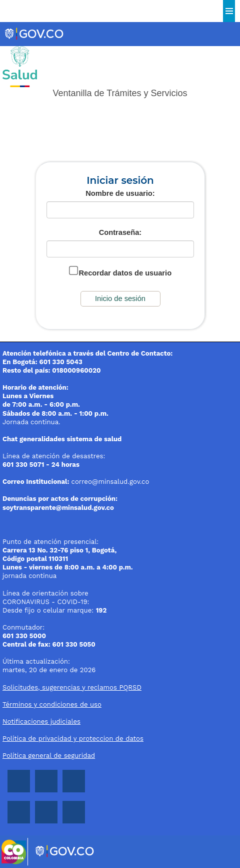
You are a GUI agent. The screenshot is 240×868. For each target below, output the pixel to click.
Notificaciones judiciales (41, 721)
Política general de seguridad (49, 756)
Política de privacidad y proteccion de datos (73, 739)
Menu (229, 11)
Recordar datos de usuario (125, 273)
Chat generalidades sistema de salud (62, 439)
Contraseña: (120, 232)
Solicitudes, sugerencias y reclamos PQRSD (72, 687)
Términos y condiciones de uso (52, 704)
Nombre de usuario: (120, 193)
